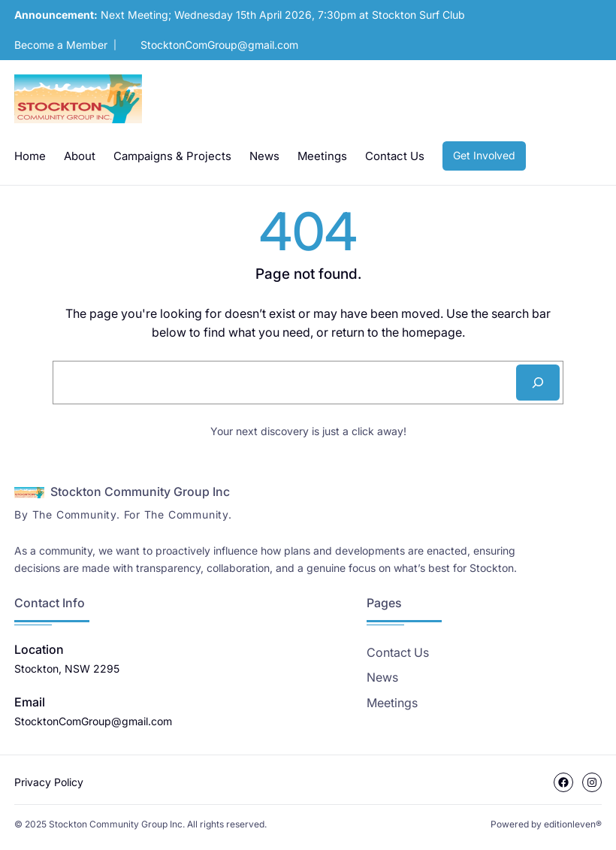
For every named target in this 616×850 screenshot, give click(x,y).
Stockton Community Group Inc (140, 492)
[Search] (538, 383)
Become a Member (61, 45)
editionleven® (573, 824)
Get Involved (484, 155)
